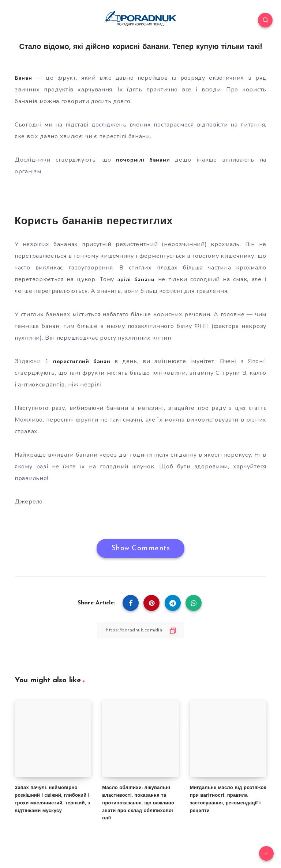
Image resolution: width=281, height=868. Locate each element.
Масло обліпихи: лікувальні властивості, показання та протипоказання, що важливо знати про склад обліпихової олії (138, 803)
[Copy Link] (140, 630)
